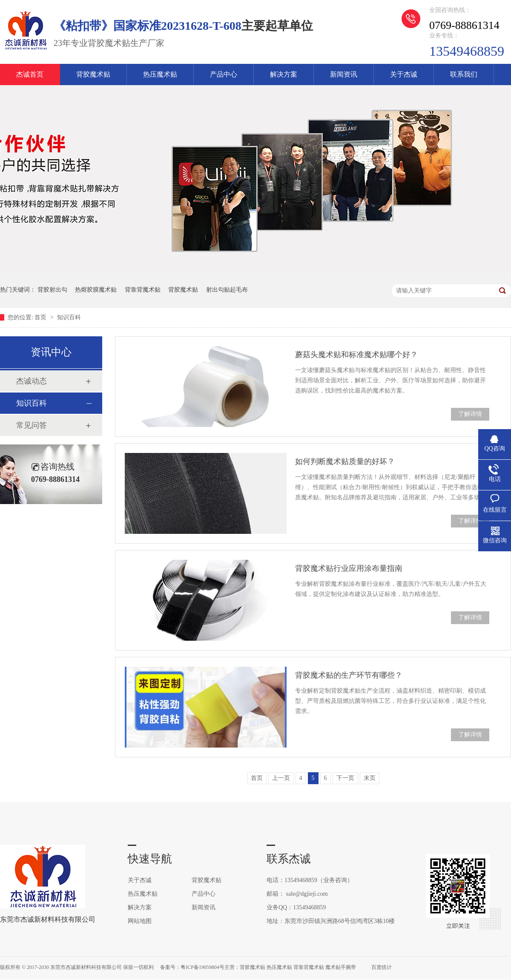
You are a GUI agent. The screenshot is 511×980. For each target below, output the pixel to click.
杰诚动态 (32, 381)
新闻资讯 (344, 74)
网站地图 (140, 921)
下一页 (345, 778)
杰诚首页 (30, 74)
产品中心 (224, 74)
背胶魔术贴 (93, 74)
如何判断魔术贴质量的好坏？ (345, 461)
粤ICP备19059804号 (202, 967)
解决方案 (284, 74)
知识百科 (69, 317)
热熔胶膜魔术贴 (96, 290)
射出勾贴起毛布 (227, 290)
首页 (41, 317)
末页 (370, 778)
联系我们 (464, 74)
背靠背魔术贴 (143, 290)
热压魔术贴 (160, 74)
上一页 (281, 778)
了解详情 (470, 414)
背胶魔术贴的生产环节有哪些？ (349, 675)
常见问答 (32, 425)
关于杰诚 (404, 74)
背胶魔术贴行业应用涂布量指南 (349, 568)
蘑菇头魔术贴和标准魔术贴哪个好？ (356, 355)
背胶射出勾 (52, 290)
